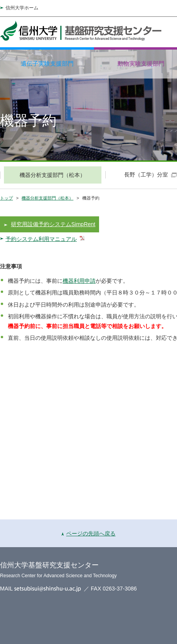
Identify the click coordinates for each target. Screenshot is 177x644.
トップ (6, 198)
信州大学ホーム (22, 8)
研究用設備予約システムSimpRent (53, 224)
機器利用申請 (79, 281)
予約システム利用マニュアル (41, 239)
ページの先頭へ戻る (88, 533)
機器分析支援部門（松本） (47, 198)
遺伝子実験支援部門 (47, 63)
